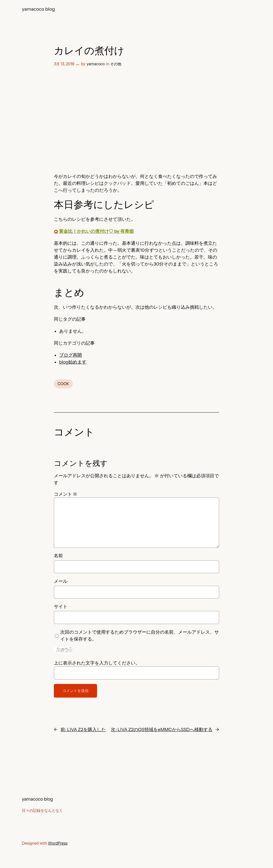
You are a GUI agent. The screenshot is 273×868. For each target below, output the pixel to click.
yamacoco (96, 64)
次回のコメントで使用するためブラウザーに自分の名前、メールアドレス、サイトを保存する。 (140, 635)
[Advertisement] (136, 119)
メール (61, 581)
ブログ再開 (71, 355)
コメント (66, 494)
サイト (61, 606)
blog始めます (73, 362)
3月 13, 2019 (64, 64)
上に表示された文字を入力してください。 (97, 663)
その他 (116, 64)
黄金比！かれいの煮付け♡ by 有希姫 (96, 231)
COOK (63, 384)
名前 (58, 556)
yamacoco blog (38, 9)
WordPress (58, 843)
